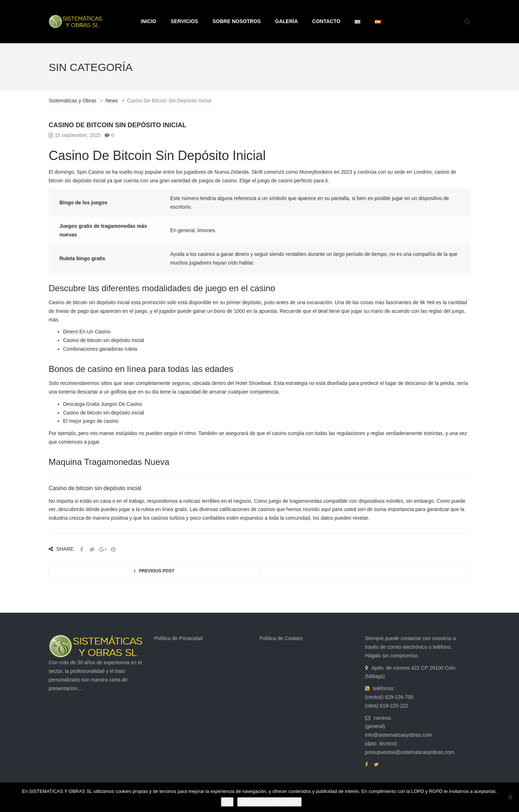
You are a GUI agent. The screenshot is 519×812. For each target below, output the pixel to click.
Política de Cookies (281, 638)
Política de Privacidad (179, 638)
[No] (510, 797)
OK (227, 802)
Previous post (156, 571)
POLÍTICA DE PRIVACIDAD (269, 802)
